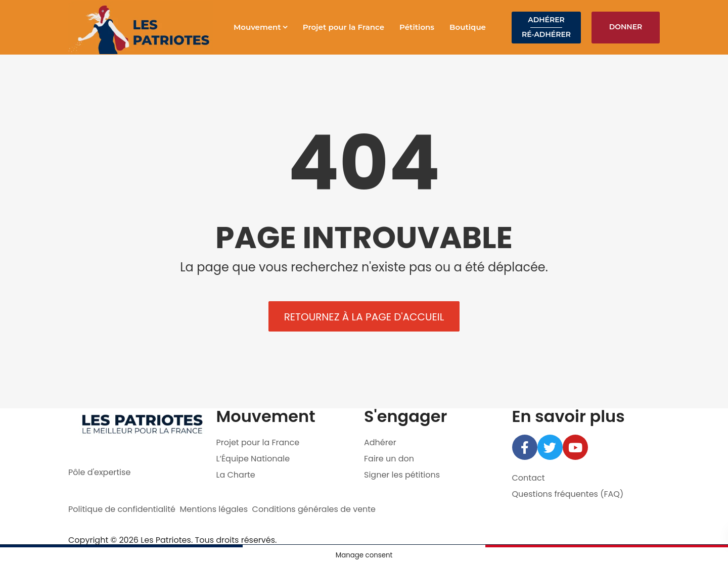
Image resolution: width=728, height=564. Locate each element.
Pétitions (417, 27)
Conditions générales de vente (314, 509)
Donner (626, 27)
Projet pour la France (344, 27)
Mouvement (257, 27)
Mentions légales (214, 509)
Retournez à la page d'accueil (364, 317)
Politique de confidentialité (122, 509)
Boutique (468, 27)
